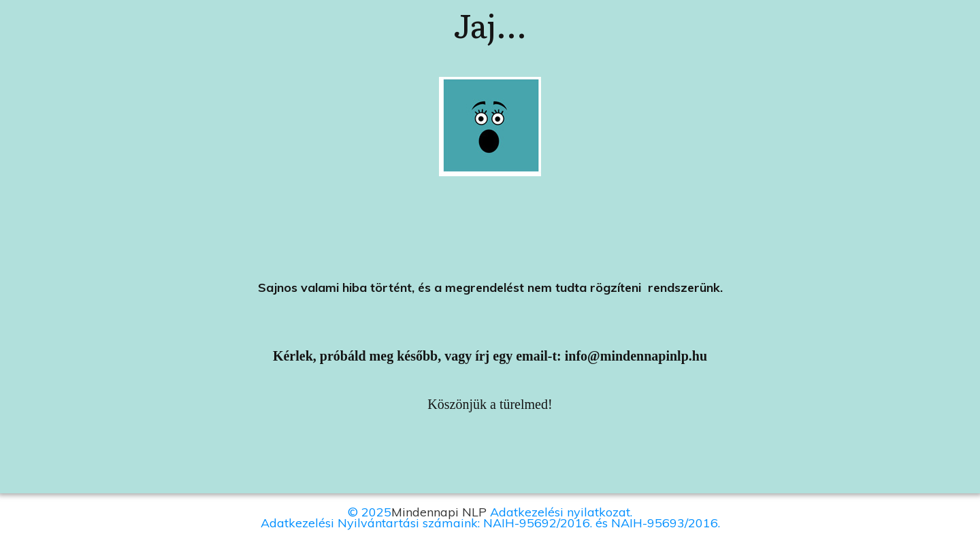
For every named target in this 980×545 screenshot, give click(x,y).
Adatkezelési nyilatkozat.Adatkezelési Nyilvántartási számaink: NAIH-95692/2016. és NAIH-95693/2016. (490, 517)
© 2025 (370, 512)
